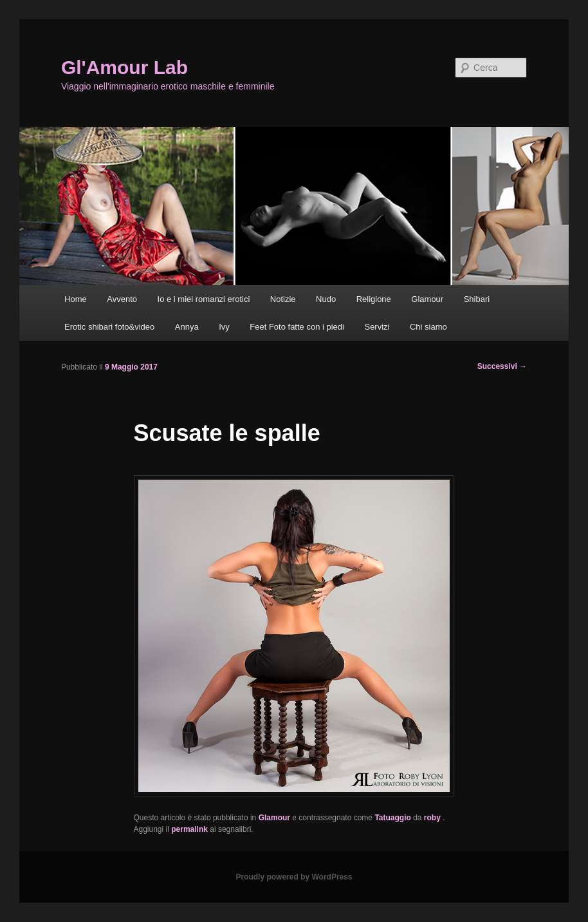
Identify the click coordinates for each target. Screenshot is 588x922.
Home (76, 299)
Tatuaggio (392, 818)
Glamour (427, 299)
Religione (374, 299)
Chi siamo (428, 327)
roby (433, 818)
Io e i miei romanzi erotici (204, 299)
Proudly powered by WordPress (294, 877)
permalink (189, 829)
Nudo (326, 299)
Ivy (224, 327)
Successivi (502, 366)
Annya (187, 327)
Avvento (122, 299)
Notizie (283, 299)
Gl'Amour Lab (124, 67)
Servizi (377, 327)
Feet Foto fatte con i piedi (297, 327)
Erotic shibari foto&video (109, 327)
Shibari (477, 299)
